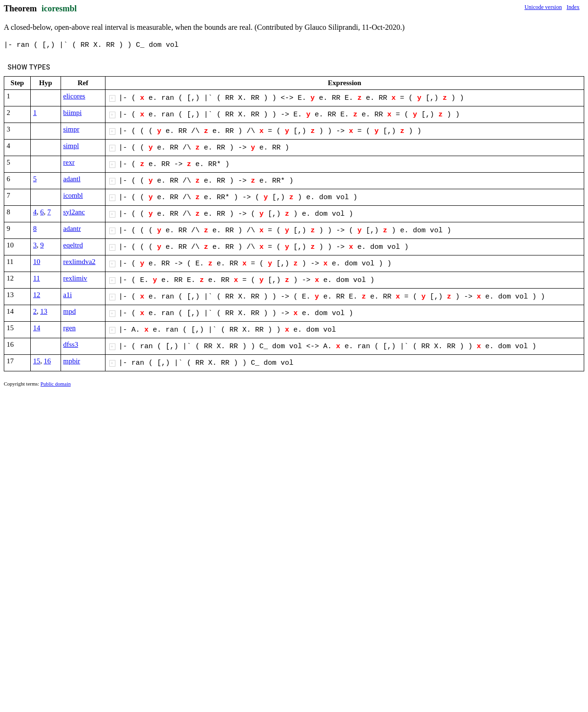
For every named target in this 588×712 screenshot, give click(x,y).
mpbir (72, 361)
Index (573, 7)
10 (37, 262)
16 (48, 361)
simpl (71, 146)
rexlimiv (75, 278)
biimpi (73, 113)
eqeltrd (73, 245)
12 (37, 295)
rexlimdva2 (79, 262)
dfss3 (71, 344)
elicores (75, 96)
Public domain (56, 384)
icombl (73, 195)
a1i (68, 295)
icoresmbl (59, 9)
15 (37, 361)
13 (44, 311)
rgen (70, 328)
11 (36, 278)
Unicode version (543, 7)
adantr (72, 229)
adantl (72, 179)
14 (37, 328)
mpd (70, 311)
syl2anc (74, 212)
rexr (69, 162)
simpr (71, 129)
